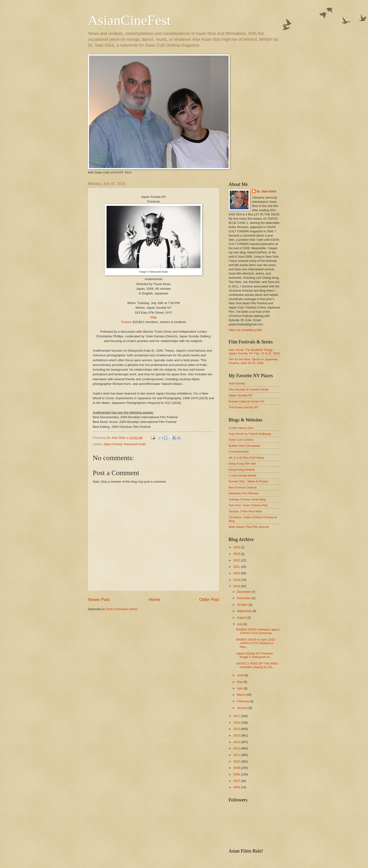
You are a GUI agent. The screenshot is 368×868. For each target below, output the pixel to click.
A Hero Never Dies (241, 428)
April (240, 688)
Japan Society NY (241, 395)
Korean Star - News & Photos (248, 481)
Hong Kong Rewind (242, 470)
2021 (237, 567)
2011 (237, 755)
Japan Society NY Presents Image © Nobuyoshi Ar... (255, 655)
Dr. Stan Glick (267, 191)
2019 (237, 580)
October (243, 605)
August (242, 618)
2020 (237, 573)
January (243, 708)
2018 (237, 586)
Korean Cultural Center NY (247, 401)
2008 (237, 774)
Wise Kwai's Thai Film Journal (249, 527)
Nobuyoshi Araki (135, 444)
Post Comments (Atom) (122, 609)
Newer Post (99, 600)
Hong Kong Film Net (242, 464)
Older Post (209, 600)
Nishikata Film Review (243, 493)
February (243, 701)
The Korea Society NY (243, 407)
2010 (237, 761)
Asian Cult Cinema (241, 440)
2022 (237, 560)
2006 (237, 787)
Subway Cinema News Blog (247, 499)
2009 (237, 768)
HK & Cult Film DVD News (246, 458)
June (241, 675)
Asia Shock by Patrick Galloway (250, 434)
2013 (237, 742)
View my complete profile (245, 330)
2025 (237, 547)
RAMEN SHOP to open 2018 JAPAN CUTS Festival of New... (255, 643)
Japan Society (113, 444)
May (240, 682)
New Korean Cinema (243, 487)
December (244, 592)
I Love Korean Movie (242, 475)
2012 (237, 748)
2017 (237, 716)
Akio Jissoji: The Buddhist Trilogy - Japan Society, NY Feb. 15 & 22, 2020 (254, 352)
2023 (237, 554)
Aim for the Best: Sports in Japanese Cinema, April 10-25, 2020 (253, 361)
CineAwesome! (239, 452)
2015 (237, 729)
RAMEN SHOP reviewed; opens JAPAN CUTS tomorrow (258, 631)
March (241, 695)
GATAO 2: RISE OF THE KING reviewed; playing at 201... (257, 665)
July (240, 624)
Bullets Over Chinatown (244, 446)
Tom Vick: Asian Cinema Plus (248, 505)
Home (154, 600)
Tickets (126, 322)
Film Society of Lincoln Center (249, 389)
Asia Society (237, 383)
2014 (237, 735)
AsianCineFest (129, 20)
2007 (237, 781)
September (245, 611)
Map (153, 317)
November (244, 598)
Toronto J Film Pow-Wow (245, 511)
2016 (237, 723)
